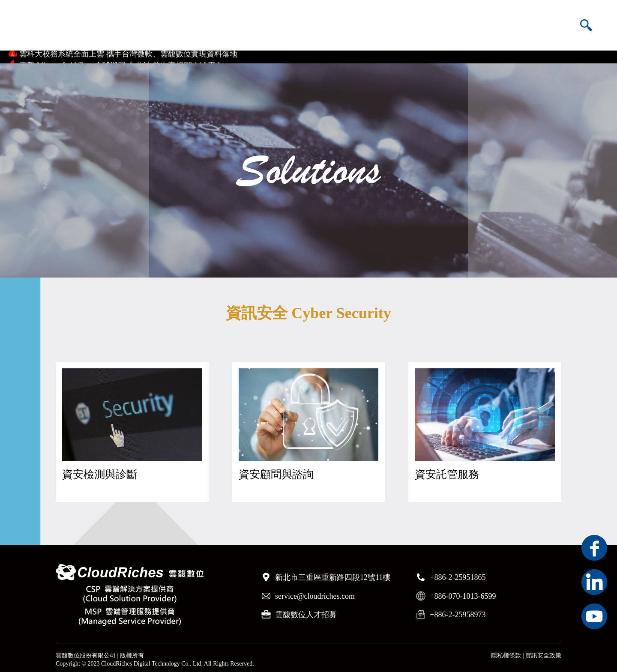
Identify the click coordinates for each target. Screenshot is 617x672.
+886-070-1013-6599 (463, 592)
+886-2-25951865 (458, 573)
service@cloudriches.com (315, 592)
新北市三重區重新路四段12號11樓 (333, 573)
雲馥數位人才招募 (306, 610)
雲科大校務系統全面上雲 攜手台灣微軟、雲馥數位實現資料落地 (128, 53)
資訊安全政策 (543, 652)
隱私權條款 (506, 652)
